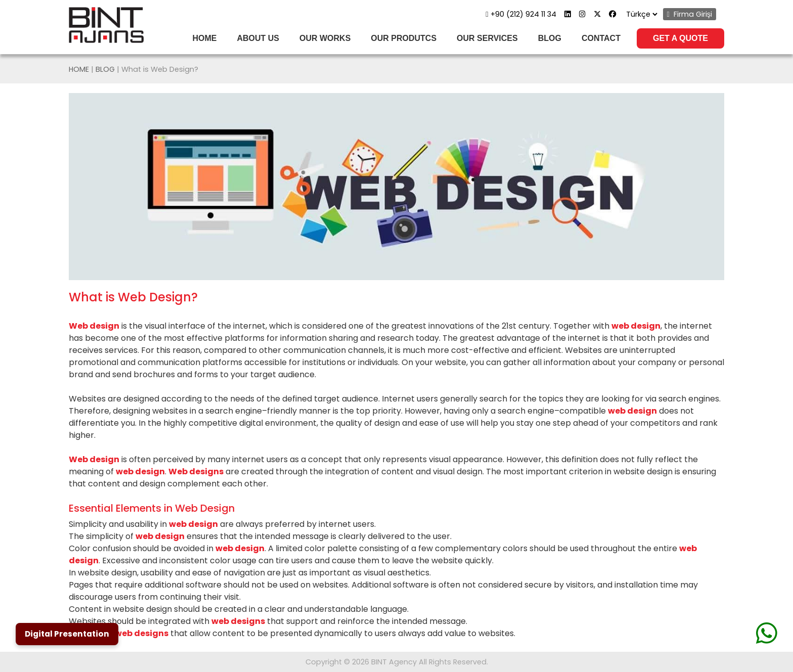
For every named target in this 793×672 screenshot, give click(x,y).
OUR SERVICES (487, 38)
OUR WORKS (325, 38)
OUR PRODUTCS (404, 38)
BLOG (550, 38)
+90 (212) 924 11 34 (521, 14)
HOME (204, 38)
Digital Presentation (67, 634)
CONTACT (601, 38)
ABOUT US (258, 38)
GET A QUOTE (680, 38)
